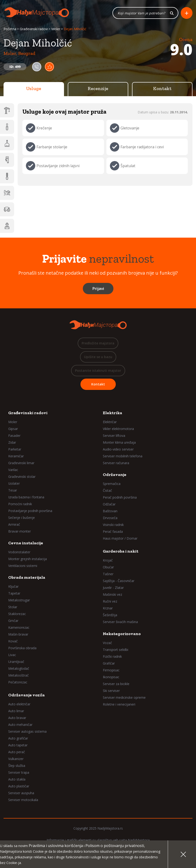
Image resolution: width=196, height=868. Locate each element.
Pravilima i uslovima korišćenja (56, 846)
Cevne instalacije (26, 543)
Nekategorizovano (122, 634)
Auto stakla (17, 779)
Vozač (107, 643)
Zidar (12, 442)
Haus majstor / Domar (120, 538)
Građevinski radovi (34, 29)
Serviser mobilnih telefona (123, 456)
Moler (56, 29)
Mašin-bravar (18, 634)
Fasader (14, 436)
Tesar (13, 490)
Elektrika (112, 413)
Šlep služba (17, 766)
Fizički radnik (112, 656)
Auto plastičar (19, 786)
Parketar (15, 449)
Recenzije (98, 88)
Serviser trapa (19, 772)
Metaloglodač (19, 668)
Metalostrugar (19, 600)
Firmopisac (111, 670)
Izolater (14, 483)
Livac (12, 655)
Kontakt (162, 88)
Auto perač (17, 752)
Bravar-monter (20, 531)
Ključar (13, 586)
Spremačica (112, 484)
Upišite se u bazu (98, 357)
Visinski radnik (113, 525)
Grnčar (13, 621)
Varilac (13, 470)
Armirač (14, 524)
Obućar (108, 567)
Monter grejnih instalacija (28, 559)
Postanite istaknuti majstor (98, 370)
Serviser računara (116, 463)
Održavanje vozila (26, 695)
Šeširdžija (110, 615)
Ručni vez (110, 601)
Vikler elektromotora (118, 429)
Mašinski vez (112, 594)
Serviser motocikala (23, 800)
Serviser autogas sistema (27, 731)
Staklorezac (17, 614)
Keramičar (16, 456)
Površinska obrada (22, 648)
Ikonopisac (111, 677)
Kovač (13, 641)
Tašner (108, 574)
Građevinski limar (21, 463)
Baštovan (110, 511)
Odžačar (109, 504)
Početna (10, 29)
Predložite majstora (98, 343)
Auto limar (16, 711)
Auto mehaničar (20, 725)
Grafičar (109, 663)
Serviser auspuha (21, 793)
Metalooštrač (18, 675)
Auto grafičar (18, 738)
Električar (110, 422)
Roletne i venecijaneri (119, 704)
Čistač (107, 490)
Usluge (34, 88)
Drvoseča (110, 518)
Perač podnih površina (120, 497)
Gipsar (13, 429)
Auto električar (19, 704)
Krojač (108, 560)
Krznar (108, 608)
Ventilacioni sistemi (23, 566)
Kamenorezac (19, 627)
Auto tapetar (18, 745)
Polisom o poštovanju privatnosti (115, 846)
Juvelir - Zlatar (113, 588)
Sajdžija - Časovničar (119, 581)
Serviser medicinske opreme (124, 697)
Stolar (13, 607)
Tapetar (14, 593)
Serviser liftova (114, 436)
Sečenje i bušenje (22, 518)
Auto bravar (17, 718)
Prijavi (98, 288)
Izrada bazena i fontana (26, 497)
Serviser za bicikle (116, 684)
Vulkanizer (16, 759)
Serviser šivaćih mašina (120, 622)
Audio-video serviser (118, 449)
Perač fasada (113, 531)
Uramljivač (16, 662)
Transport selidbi (116, 650)
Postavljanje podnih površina (30, 511)
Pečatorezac (18, 682)
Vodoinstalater (19, 552)
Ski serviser (111, 691)
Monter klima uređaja (119, 442)
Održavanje (115, 475)
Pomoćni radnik (20, 504)
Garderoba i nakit (121, 551)
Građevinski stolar (22, 477)
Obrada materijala (27, 577)
